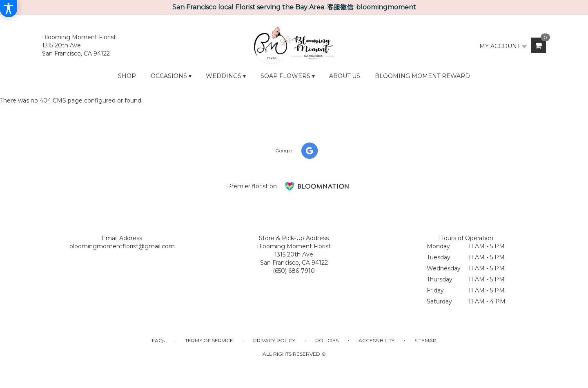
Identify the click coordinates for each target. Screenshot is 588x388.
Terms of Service (209, 340)
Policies (327, 340)
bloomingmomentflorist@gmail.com (122, 246)
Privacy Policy (274, 340)
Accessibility (376, 340)
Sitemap (425, 340)
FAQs (158, 340)
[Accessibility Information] (9, 9)
